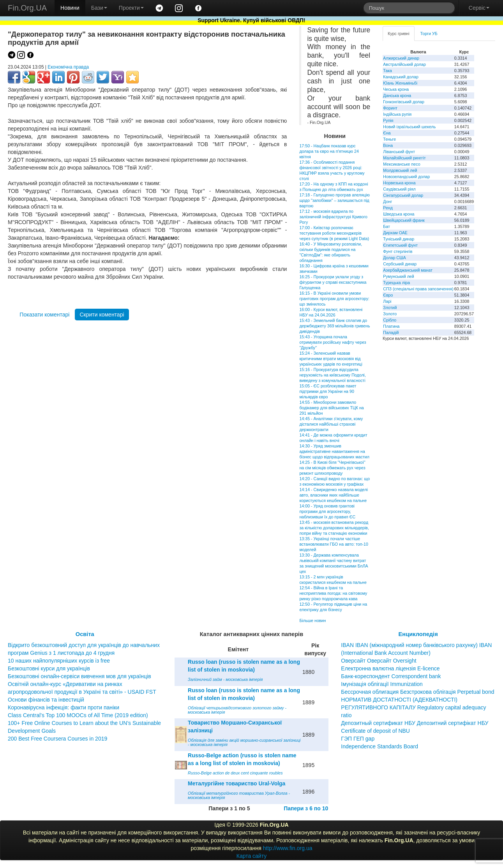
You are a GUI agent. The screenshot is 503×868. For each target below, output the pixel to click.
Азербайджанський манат (408, 270)
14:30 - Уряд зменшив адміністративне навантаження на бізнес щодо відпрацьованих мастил (334, 451)
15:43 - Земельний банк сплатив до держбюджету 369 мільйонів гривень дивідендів (334, 326)
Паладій (391, 332)
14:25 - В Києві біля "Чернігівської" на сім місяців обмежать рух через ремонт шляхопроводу (332, 468)
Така (387, 71)
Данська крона (397, 95)
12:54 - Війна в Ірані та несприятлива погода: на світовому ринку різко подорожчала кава (333, 593)
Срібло (390, 320)
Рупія (388, 120)
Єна (387, 133)
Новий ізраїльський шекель (409, 127)
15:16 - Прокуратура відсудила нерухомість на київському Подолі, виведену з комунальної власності (333, 375)
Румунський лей (398, 276)
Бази (99, 8)
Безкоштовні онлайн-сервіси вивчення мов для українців (79, 676)
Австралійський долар (404, 64)
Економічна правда (68, 67)
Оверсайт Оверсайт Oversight (379, 661)
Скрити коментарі (102, 315)
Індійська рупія (397, 114)
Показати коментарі (44, 315)
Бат (387, 226)
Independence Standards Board (379, 746)
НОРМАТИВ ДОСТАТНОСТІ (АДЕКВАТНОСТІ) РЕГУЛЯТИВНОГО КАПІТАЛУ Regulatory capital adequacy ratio (413, 707)
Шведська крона (399, 214)
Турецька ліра (396, 283)
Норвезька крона (399, 183)
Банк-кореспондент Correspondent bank (391, 676)
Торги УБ (429, 34)
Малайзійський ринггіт (404, 158)
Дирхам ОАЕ (395, 233)
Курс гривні (398, 34)
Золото (390, 314)
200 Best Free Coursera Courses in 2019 (57, 739)
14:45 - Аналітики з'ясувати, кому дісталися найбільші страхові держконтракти (331, 424)
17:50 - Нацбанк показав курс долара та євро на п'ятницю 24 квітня (329, 151)
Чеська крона (396, 89)
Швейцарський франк (404, 220)
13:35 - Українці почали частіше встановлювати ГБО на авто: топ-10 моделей (334, 544)
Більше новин (312, 621)
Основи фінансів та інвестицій (46, 700)
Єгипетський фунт (400, 245)
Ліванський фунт (399, 152)
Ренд (388, 208)
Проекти (131, 8)
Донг (387, 202)
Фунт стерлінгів (398, 251)
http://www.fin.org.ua (288, 848)
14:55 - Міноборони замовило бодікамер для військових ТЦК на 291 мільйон (331, 408)
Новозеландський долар (406, 177)
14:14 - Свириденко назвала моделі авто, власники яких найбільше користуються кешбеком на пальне (334, 495)
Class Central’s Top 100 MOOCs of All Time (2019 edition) (78, 715)
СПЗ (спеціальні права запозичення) (418, 289)
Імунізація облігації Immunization (382, 684)
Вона (388, 145)
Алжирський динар (401, 58)
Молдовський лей (400, 170)
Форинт (390, 108)
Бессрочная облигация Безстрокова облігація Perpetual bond (417, 692)
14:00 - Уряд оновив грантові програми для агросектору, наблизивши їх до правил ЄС (327, 511)
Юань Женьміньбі (400, 83)
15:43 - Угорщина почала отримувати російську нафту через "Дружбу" (333, 342)
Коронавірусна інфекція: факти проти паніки (64, 707)
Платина (391, 326)
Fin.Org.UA (27, 8)
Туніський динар (399, 239)
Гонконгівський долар (404, 102)
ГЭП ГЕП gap (358, 739)
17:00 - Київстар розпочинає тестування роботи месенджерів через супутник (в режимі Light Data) (334, 233)
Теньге (389, 139)
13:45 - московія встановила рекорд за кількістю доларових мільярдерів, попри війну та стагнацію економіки (334, 528)
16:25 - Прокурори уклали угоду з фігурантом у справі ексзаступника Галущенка (333, 282)
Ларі (387, 301)
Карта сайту (252, 856)
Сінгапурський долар (403, 195)
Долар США (394, 258)
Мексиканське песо (402, 164)
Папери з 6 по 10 (306, 808)
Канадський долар (401, 77)
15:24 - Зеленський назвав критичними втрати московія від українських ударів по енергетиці (331, 359)
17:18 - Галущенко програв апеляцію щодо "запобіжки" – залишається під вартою (334, 200)
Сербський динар (400, 264)
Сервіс (479, 8)
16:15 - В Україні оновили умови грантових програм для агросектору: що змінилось (334, 299)
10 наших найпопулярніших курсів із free (59, 661)
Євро (388, 295)
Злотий (390, 308)
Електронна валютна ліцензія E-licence (390, 668)
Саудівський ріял (399, 189)
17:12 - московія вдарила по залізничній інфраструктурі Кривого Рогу (333, 217)
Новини (70, 8)
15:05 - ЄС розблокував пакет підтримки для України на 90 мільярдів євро (328, 391)
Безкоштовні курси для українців (49, 668)
